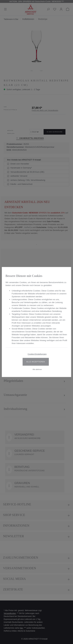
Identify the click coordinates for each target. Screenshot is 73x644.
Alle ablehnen (37, 369)
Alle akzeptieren (36, 362)
